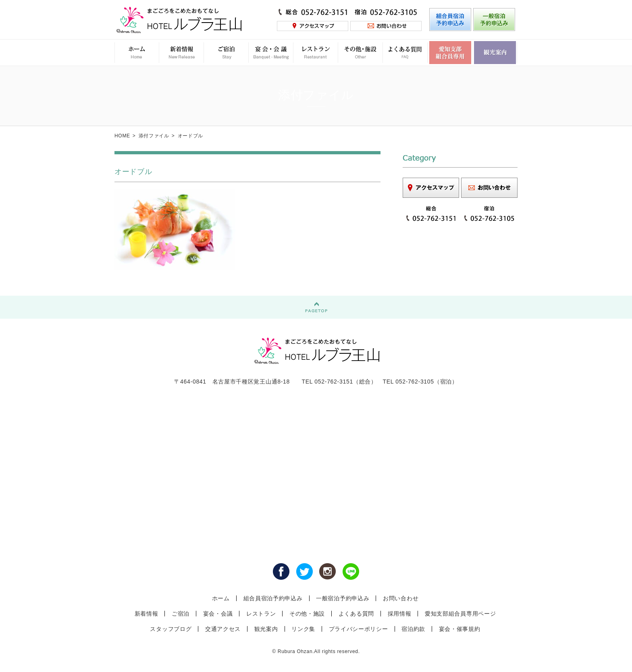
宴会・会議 (218, 614)
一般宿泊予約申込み (343, 598)
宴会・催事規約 (460, 629)
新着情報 (147, 614)
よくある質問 (356, 614)
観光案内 (266, 629)
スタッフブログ (171, 629)
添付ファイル (154, 136)
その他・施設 (307, 614)
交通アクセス (223, 629)
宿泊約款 (413, 629)
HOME (122, 136)
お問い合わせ (401, 598)
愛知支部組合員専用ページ (460, 614)
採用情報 (400, 614)
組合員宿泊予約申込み (273, 598)
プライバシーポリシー (359, 629)
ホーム (221, 598)
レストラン (261, 614)
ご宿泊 (181, 614)
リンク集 (303, 629)
